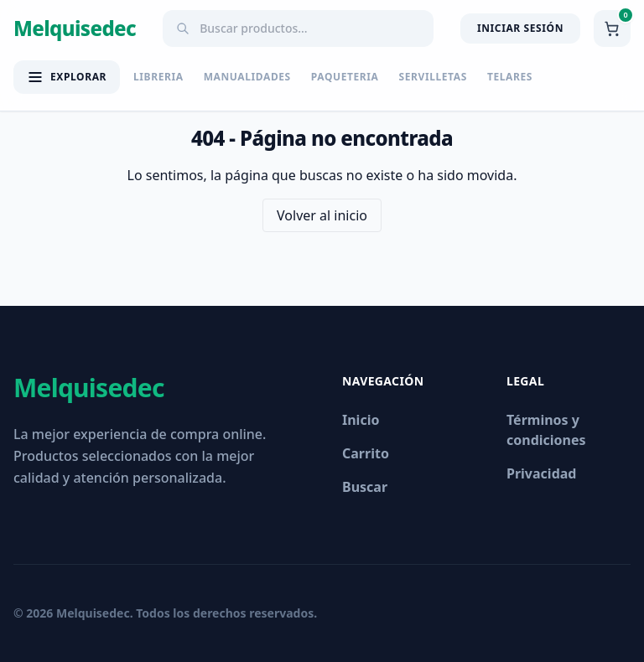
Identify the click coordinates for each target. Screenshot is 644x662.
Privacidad (541, 473)
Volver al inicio (322, 215)
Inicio (361, 420)
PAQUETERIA (345, 77)
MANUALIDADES (247, 77)
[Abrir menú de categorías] (67, 77)
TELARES (510, 77)
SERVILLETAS (433, 77)
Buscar (365, 487)
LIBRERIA (158, 77)
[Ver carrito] (612, 28)
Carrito (366, 453)
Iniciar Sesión (520, 28)
